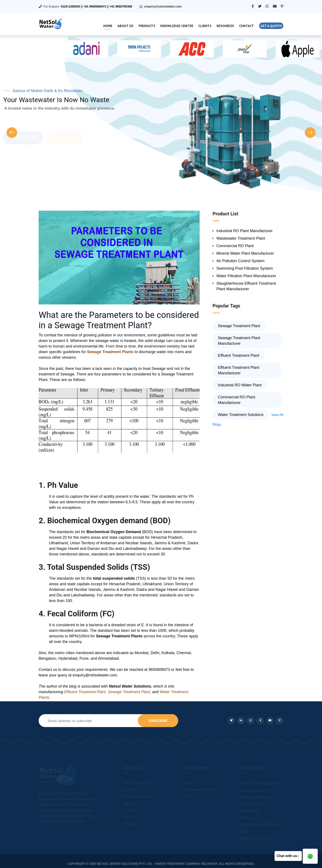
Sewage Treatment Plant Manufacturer (239, 341)
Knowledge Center (177, 26)
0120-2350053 (70, 6)
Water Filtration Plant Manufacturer (246, 276)
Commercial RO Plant (235, 246)
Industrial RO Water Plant (240, 385)
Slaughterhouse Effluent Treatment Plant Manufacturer (246, 286)
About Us (125, 26)
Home (108, 26)
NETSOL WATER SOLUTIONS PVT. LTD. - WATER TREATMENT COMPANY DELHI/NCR (157, 864)
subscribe (158, 721)
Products (147, 26)
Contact (247, 26)
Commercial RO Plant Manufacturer (237, 400)
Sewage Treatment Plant (239, 326)
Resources (225, 26)
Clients (205, 26)
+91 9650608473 (95, 6)
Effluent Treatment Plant (239, 355)
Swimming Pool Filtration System (245, 268)
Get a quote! (271, 26)
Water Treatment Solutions (241, 415)
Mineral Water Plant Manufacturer (245, 253)
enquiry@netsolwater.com (163, 6)
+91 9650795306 (121, 6)
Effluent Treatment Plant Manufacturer (239, 370)
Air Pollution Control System (240, 261)
